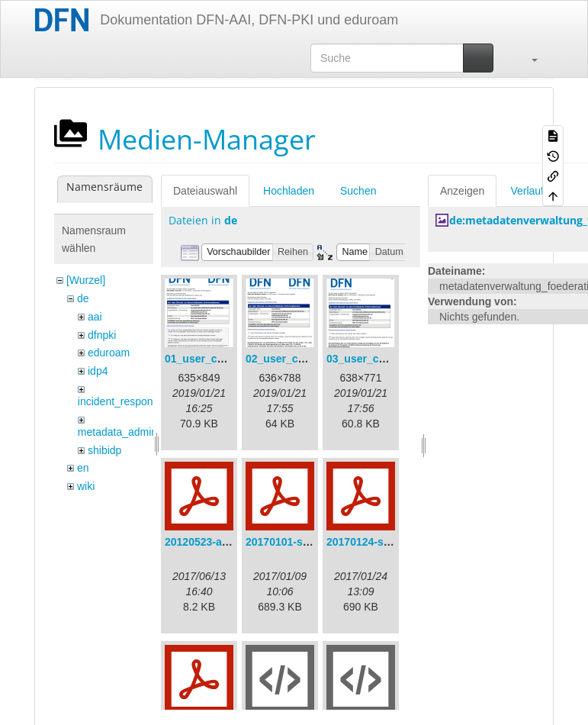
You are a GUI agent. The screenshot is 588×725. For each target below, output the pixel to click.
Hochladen (289, 191)
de (83, 298)
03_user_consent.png (381, 359)
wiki (86, 486)
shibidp (104, 450)
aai (95, 317)
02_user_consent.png (300, 359)
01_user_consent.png (220, 359)
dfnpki (102, 335)
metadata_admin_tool (129, 432)
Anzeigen (462, 191)
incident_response (121, 401)
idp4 (98, 371)
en (83, 468)
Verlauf (527, 191)
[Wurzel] (86, 280)
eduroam (109, 353)
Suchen (358, 191)
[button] (527, 58)
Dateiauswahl (205, 191)
